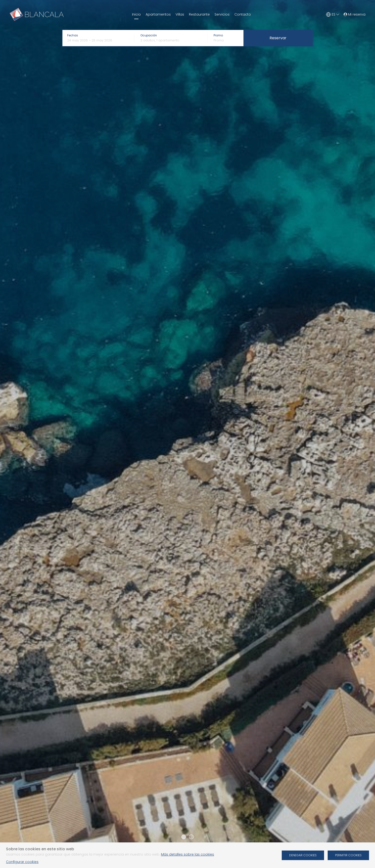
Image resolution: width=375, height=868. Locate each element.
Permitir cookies (348, 855)
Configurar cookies (22, 862)
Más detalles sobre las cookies (187, 854)
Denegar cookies (303, 855)
